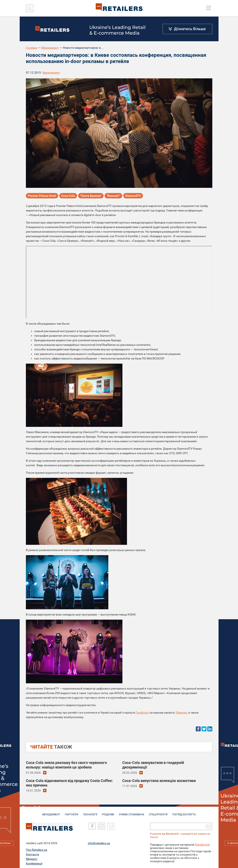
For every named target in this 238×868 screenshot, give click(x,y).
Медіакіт (32, 857)
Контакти (32, 852)
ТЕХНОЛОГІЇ (90, 812)
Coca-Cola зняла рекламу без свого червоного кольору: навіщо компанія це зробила (66, 765)
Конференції (34, 862)
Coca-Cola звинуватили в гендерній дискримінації (153, 765)
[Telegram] (111, 824)
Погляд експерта (184, 812)
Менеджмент (50, 48)
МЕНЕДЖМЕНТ (51, 812)
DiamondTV (133, 196)
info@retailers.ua (99, 841)
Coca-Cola (68, 196)
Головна (32, 48)
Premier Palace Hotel (42, 196)
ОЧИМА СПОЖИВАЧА (132, 812)
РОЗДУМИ (108, 812)
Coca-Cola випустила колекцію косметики (159, 781)
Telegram (181, 713)
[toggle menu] (209, 8)
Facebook (142, 713)
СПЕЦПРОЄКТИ (158, 812)
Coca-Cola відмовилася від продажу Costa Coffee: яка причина (69, 783)
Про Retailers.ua (37, 848)
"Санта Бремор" (91, 196)
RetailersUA (202, 843)
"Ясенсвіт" (113, 196)
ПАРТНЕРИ (72, 812)
